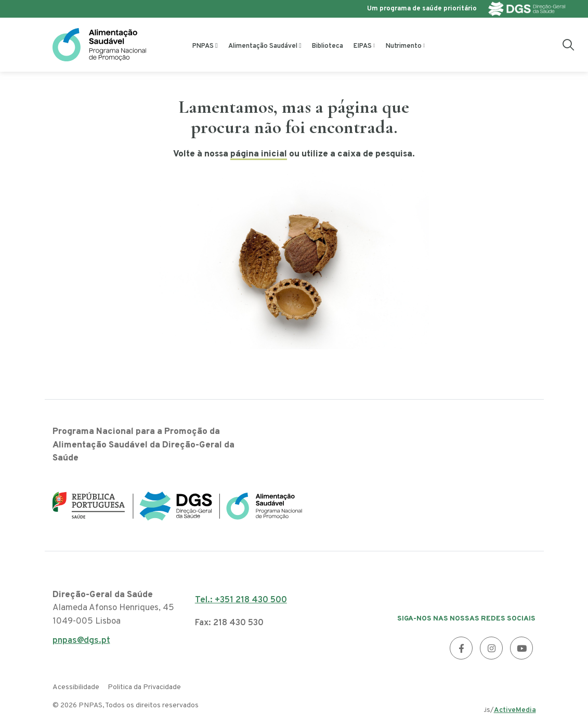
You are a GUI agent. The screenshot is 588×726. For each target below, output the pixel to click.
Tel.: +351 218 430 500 (241, 600)
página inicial (259, 154)
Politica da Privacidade (144, 687)
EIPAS (363, 46)
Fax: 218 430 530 (229, 623)
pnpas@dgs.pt (81, 644)
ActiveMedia (515, 710)
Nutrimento (404, 46)
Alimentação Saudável (263, 46)
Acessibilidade (76, 687)
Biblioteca (328, 46)
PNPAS (203, 46)
